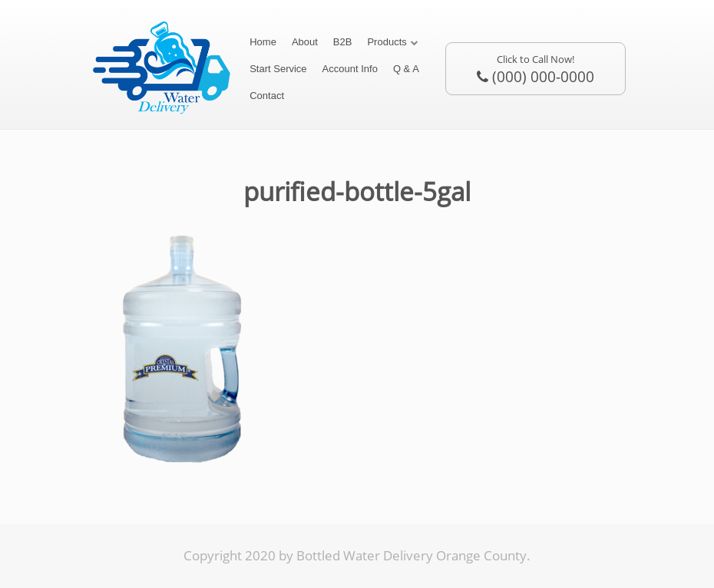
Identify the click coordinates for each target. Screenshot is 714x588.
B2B (343, 42)
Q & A (406, 69)
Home (263, 42)
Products (387, 42)
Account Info (350, 69)
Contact (267, 96)
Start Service (278, 69)
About (305, 42)
